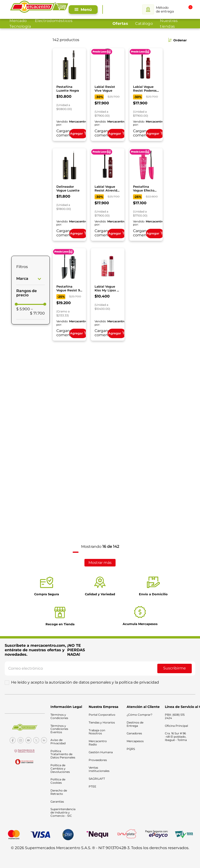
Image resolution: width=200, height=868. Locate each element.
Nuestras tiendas (169, 23)
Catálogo (144, 23)
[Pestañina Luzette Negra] (69, 94)
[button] (31, 278)
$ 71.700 (37, 310)
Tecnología (20, 26)
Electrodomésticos (54, 21)
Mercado (18, 21)
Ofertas (120, 23)
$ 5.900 (23, 308)
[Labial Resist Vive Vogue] (108, 94)
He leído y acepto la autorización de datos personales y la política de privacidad (85, 680)
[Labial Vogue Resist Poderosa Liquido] (146, 94)
